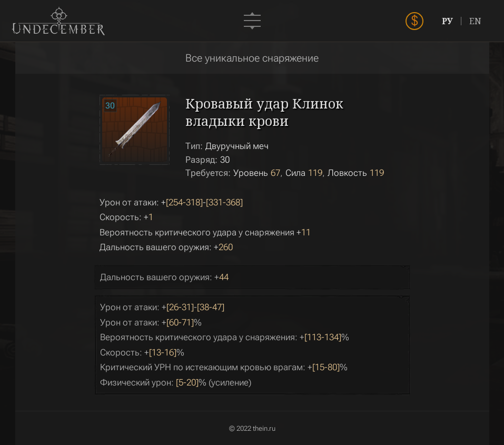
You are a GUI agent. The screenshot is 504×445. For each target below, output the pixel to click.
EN (480, 21)
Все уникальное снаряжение (252, 58)
